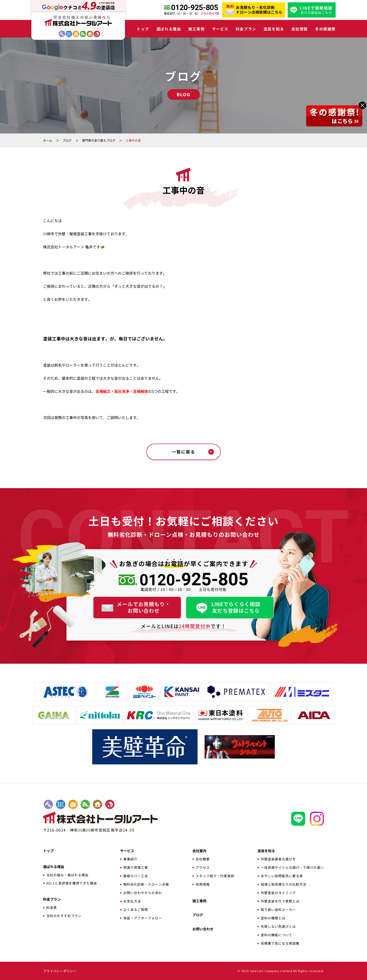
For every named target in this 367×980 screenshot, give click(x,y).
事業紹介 (130, 859)
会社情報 (300, 29)
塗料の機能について (277, 935)
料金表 (52, 907)
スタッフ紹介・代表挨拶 (215, 876)
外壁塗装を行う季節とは (280, 901)
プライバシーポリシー (60, 971)
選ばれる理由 (169, 29)
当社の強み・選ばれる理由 (67, 875)
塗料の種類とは (273, 918)
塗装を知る (274, 29)
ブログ (67, 140)
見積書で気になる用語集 (280, 943)
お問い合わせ (203, 929)
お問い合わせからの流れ (143, 893)
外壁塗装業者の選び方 (278, 859)
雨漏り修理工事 (136, 867)
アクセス (203, 867)
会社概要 (203, 859)
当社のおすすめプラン (64, 916)
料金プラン (246, 29)
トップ (143, 29)
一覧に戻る (184, 452)
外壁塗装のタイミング (278, 893)
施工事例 (196, 29)
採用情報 (203, 884)
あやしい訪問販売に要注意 (282, 876)
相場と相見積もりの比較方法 (284, 884)
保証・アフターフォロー (143, 918)
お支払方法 (132, 901)
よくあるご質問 (136, 910)
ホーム (48, 140)
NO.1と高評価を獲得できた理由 (72, 883)
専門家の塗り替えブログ (99, 140)
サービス (220, 29)
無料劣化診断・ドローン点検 (146, 884)
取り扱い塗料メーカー (278, 910)
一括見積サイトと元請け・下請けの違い (292, 867)
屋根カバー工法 (136, 876)
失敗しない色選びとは (278, 926)
